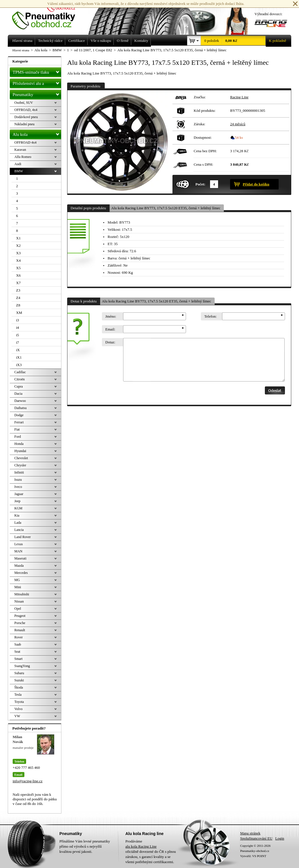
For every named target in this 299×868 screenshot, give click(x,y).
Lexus (19, 544)
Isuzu (18, 480)
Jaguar (19, 494)
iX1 (19, 357)
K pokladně (276, 41)
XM (19, 313)
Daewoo (20, 401)
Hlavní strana (21, 50)
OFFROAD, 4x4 (26, 110)
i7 (18, 342)
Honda (19, 444)
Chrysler (20, 465)
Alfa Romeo (23, 157)
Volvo (18, 709)
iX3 (19, 365)
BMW (19, 171)
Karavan (20, 150)
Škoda (19, 687)
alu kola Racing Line (141, 846)
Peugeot (20, 616)
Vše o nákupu (101, 41)
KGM (18, 508)
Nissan (19, 601)
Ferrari (19, 422)
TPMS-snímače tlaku (37, 71)
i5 (18, 335)
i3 (18, 320)
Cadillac (20, 372)
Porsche (20, 623)
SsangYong (22, 666)
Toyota (19, 702)
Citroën (20, 379)
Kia (17, 515)
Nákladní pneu (24, 124)
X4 (18, 260)
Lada (18, 523)
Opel (18, 609)
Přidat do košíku (256, 184)
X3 (18, 253)
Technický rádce (50, 41)
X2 (18, 246)
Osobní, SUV (24, 103)
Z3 (18, 290)
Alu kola (37, 133)
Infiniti (19, 472)
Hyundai (20, 451)
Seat (17, 652)
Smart (19, 659)
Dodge (19, 415)
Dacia (18, 394)
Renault (20, 630)
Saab (18, 644)
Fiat (17, 429)
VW (17, 716)
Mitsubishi (22, 594)
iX (18, 350)
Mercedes (21, 573)
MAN (18, 551)
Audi (18, 164)
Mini (18, 587)
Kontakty (141, 41)
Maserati (20, 558)
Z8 (18, 305)
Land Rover (23, 537)
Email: (110, 329)
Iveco (18, 487)
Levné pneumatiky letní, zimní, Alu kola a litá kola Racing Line (48, 15)
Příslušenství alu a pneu (37, 83)
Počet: (200, 184)
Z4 (18, 298)
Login (280, 838)
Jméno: (111, 316)
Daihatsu (21, 408)
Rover (19, 637)
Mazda (19, 566)
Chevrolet (21, 458)
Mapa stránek (250, 833)
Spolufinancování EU (256, 838)
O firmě (123, 41)
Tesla (18, 695)
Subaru (19, 673)
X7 (18, 283)
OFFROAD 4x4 (25, 142)
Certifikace (77, 41)
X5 (18, 268)
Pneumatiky (37, 93)
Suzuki (19, 680)
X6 (18, 275)
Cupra (19, 386)
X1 (18, 238)
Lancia (19, 530)
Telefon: (210, 316)
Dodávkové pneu (26, 117)
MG (17, 580)
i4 (18, 328)
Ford (18, 437)
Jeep (17, 501)
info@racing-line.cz (28, 781)
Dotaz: (110, 342)
